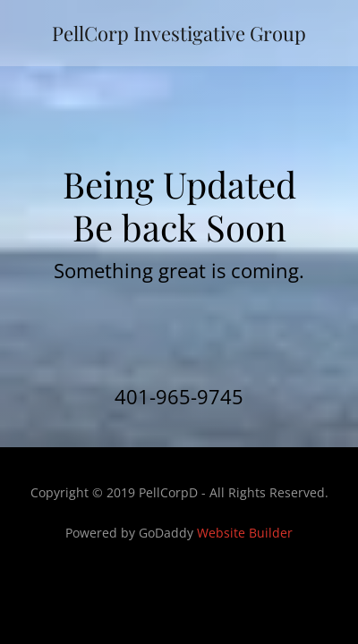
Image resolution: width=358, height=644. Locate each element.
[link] (179, 33)
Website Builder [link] (245, 533)
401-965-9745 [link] (179, 396)
